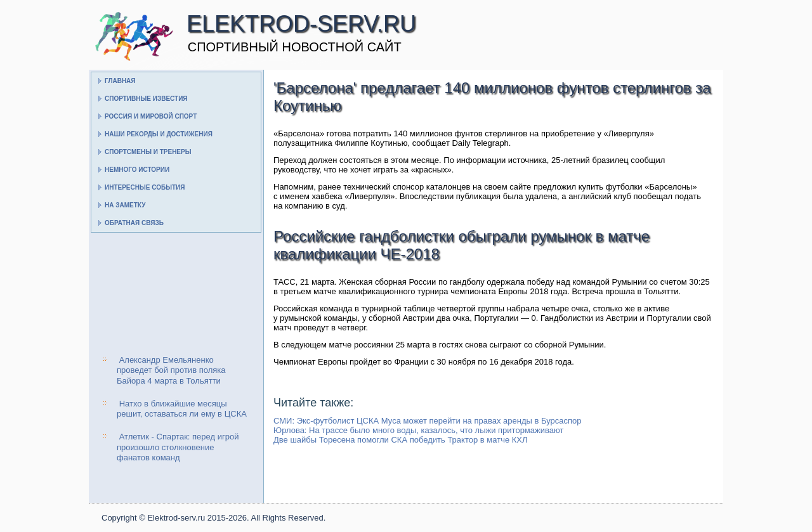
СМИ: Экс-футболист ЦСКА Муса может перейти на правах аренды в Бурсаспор (428, 421)
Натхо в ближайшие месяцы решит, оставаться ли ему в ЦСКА (182, 409)
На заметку (125, 205)
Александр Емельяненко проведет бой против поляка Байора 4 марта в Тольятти (171, 370)
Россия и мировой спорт (151, 116)
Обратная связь (134, 223)
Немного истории (137, 170)
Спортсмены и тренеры (148, 152)
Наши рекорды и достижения (159, 134)
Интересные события (145, 187)
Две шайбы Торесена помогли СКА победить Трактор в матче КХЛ (401, 440)
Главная (120, 81)
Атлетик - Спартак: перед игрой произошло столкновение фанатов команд (178, 447)
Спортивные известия (146, 99)
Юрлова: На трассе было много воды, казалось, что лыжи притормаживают (418, 430)
